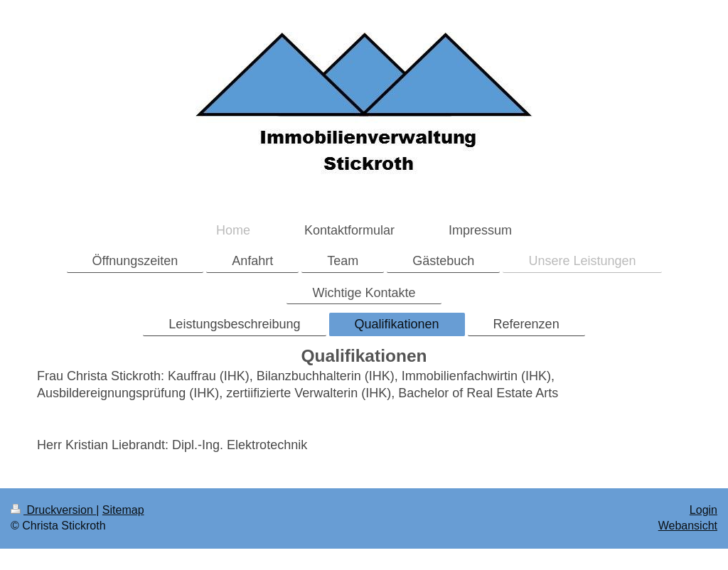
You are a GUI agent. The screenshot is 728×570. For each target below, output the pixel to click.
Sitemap (123, 510)
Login (703, 510)
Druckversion (53, 510)
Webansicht (688, 526)
